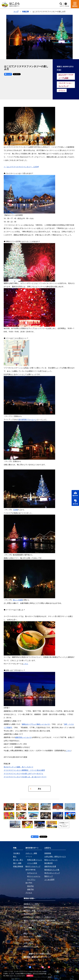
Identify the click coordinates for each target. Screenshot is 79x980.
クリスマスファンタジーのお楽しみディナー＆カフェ (23, 774)
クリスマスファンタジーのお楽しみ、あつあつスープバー (25, 777)
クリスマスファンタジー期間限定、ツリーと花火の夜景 (24, 770)
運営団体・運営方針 (31, 957)
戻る (36, 789)
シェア (8, 74)
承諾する (30, 976)
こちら (26, 664)
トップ (16, 12)
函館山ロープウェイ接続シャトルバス (36, 724)
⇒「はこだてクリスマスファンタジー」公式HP (21, 167)
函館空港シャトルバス (23, 737)
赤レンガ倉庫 (18, 600)
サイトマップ (46, 957)
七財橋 (15, 510)
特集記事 (26, 12)
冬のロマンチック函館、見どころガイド (19, 767)
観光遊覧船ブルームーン (28, 419)
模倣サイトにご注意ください (39, 954)
